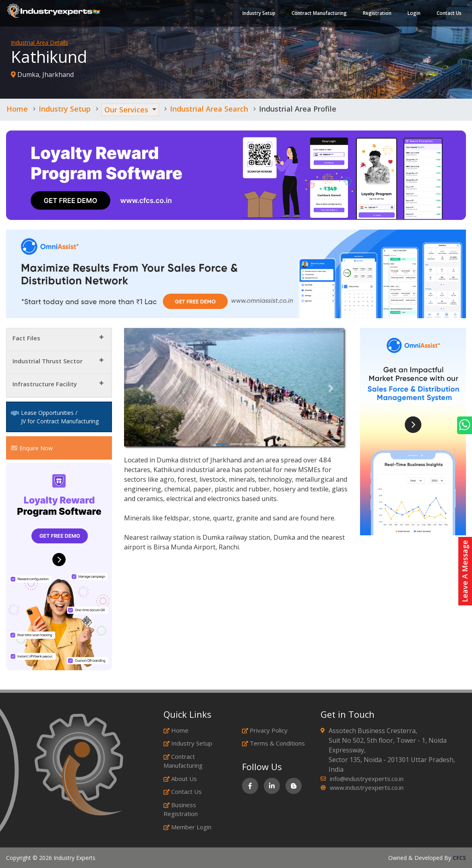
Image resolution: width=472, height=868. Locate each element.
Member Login (187, 827)
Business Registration (181, 809)
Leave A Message (465, 571)
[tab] (59, 340)
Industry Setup (258, 14)
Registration (376, 14)
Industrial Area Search (209, 109)
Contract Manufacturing (318, 14)
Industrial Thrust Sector (48, 361)
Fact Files (26, 338)
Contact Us (448, 14)
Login (413, 14)
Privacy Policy (265, 730)
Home (17, 109)
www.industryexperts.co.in (367, 787)
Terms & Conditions (273, 743)
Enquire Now (32, 448)
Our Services (126, 110)
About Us (180, 779)
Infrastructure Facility (45, 384)
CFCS (459, 858)
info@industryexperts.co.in (367, 779)
